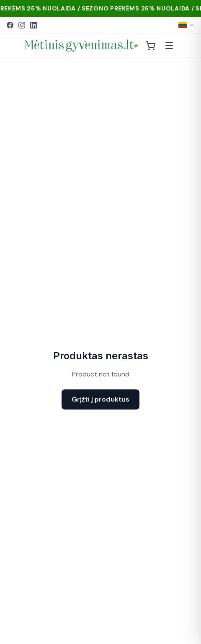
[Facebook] (10, 25)
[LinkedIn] (33, 25)
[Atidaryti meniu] (169, 46)
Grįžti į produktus (100, 399)
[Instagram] (22, 25)
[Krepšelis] (151, 46)
